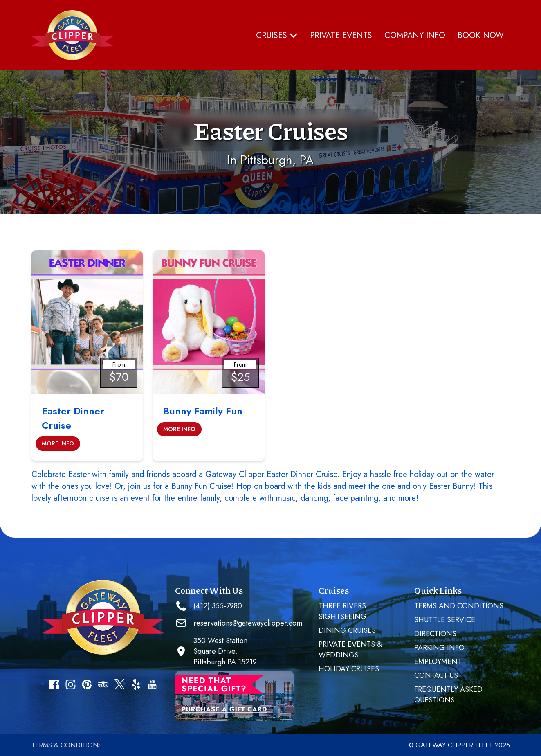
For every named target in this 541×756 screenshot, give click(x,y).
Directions (435, 634)
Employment (438, 661)
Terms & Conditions (67, 745)
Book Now (481, 35)
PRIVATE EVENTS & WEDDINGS (350, 650)
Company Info (415, 35)
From (119, 364)
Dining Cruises (347, 630)
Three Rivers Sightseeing (342, 611)
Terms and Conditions (459, 606)
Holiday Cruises (349, 669)
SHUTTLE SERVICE (445, 620)
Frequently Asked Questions (448, 695)
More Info (58, 443)
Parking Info (439, 648)
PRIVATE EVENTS (341, 35)
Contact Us (436, 675)
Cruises (277, 35)
